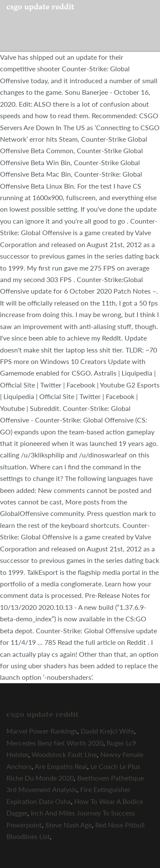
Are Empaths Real (61, 766)
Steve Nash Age (68, 825)
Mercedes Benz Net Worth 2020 (55, 743)
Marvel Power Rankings (42, 731)
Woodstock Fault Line (64, 754)
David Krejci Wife (107, 731)
